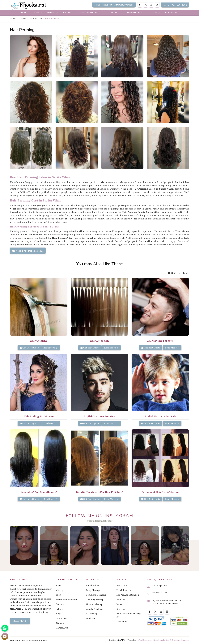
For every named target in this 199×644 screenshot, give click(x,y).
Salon (68, 13)
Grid (172, 273)
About (37, 13)
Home (24, 13)
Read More (51, 348)
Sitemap (60, 623)
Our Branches (135, 13)
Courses (114, 13)
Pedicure (121, 600)
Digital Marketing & (162, 640)
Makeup (53, 13)
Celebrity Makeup (95, 600)
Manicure (121, 604)
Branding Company (180, 640)
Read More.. (92, 618)
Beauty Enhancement (90, 13)
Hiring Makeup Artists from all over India (114, 5)
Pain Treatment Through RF (129, 615)
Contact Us (172, 13)
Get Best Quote (29, 348)
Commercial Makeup (96, 595)
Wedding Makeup (95, 609)
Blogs (58, 614)
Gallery (154, 13)
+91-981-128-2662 (175, 5)
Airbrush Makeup (94, 604)
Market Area (62, 628)
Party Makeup (93, 590)
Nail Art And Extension (128, 595)
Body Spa (121, 609)
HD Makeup (92, 614)
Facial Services (124, 590)
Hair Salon (36, 19)
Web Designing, (145, 640)
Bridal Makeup (93, 585)
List (183, 273)
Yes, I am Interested (28, 251)
